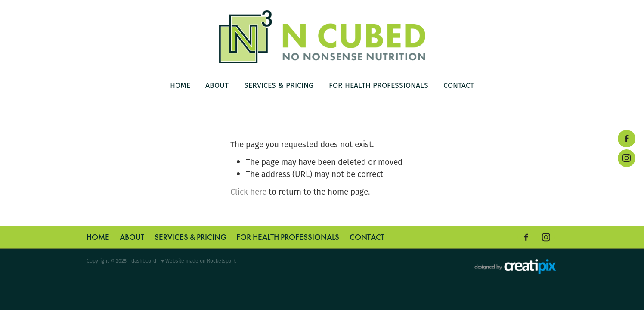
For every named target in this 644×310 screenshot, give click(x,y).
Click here (248, 192)
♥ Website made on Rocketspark (198, 261)
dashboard (144, 261)
